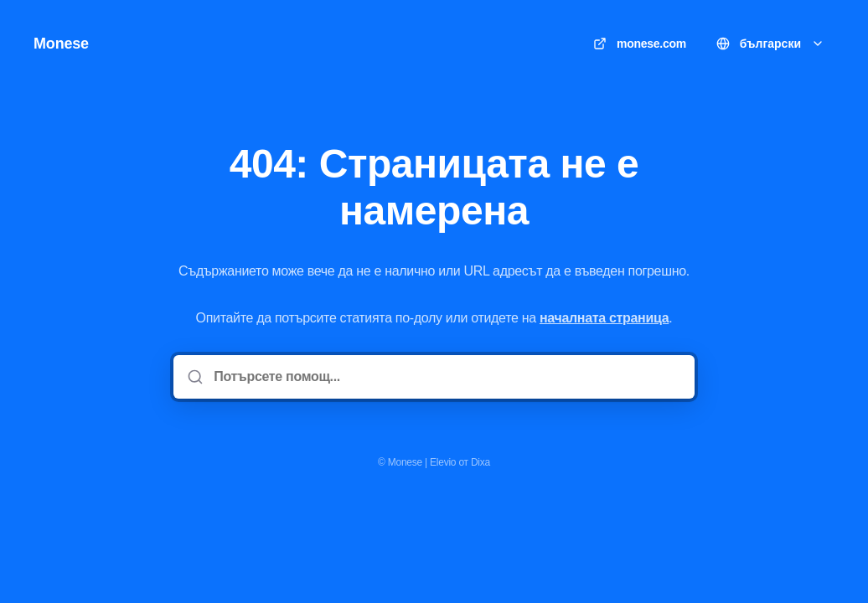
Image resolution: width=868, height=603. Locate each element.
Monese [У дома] (61, 44)
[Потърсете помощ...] (445, 377)
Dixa (480, 462)
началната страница (604, 318)
